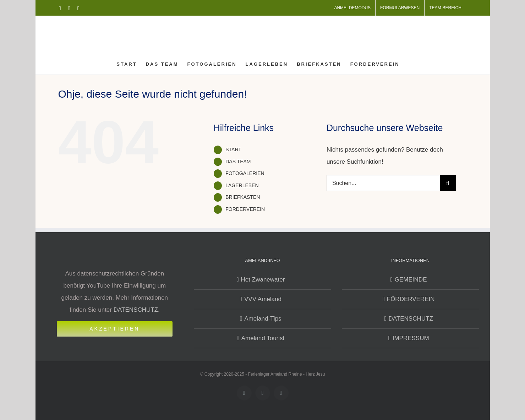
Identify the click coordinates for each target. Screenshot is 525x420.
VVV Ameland (263, 299)
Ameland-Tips (263, 319)
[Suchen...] (383, 183)
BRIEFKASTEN (243, 197)
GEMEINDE (411, 280)
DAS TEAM (238, 162)
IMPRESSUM (411, 338)
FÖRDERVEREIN (245, 209)
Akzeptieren (114, 329)
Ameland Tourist (263, 338)
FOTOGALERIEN (245, 173)
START (233, 149)
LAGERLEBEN (242, 185)
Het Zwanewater (263, 280)
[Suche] (448, 183)
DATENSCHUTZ (136, 310)
